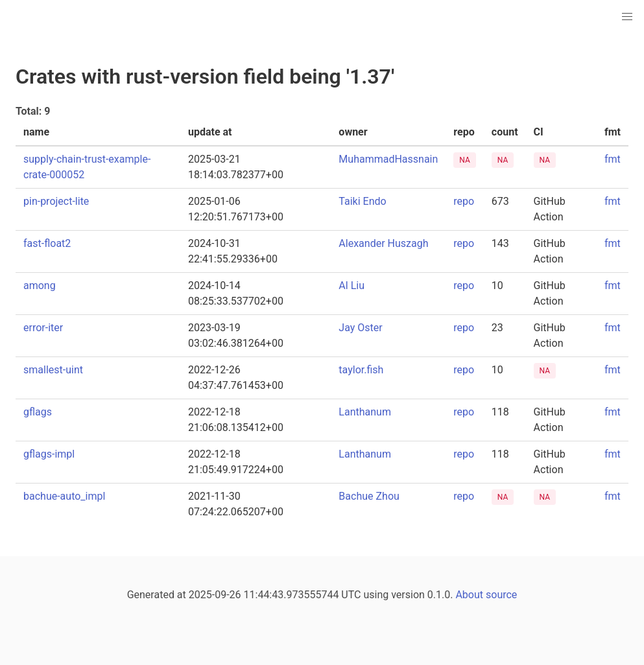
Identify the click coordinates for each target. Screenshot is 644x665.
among (40, 286)
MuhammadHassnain (388, 159)
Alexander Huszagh (383, 243)
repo (464, 201)
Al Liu (352, 286)
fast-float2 (47, 243)
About (469, 595)
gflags (38, 412)
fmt (613, 159)
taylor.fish (361, 370)
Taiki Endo (362, 201)
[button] (627, 17)
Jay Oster (360, 328)
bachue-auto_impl (64, 496)
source (501, 595)
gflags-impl (49, 454)
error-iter (43, 328)
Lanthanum (365, 412)
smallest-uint (53, 370)
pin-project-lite (56, 201)
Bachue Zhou (369, 496)
